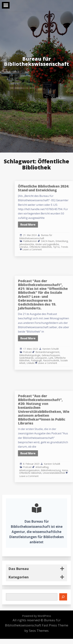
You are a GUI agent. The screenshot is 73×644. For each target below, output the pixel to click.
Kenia (69, 463)
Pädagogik (46, 353)
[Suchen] (63, 597)
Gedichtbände (38, 351)
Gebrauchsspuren (57, 349)
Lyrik (57, 351)
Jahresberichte (38, 239)
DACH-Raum (55, 237)
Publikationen (41, 237)
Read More (39, 223)
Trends (68, 241)
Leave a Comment (42, 243)
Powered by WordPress (37, 616)
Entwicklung (66, 237)
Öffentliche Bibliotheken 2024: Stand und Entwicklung (52, 194)
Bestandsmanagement (55, 346)
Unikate (41, 355)
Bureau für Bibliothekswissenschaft (45, 233)
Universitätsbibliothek (60, 465)
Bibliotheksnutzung (57, 463)
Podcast (39, 346)
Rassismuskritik (58, 353)
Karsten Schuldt (57, 344)
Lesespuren (50, 351)
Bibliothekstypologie (41, 349)
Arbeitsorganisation (40, 463)
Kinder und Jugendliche (55, 239)
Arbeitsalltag (50, 461)
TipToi (62, 241)
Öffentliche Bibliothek (49, 241)
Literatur (36, 241)
